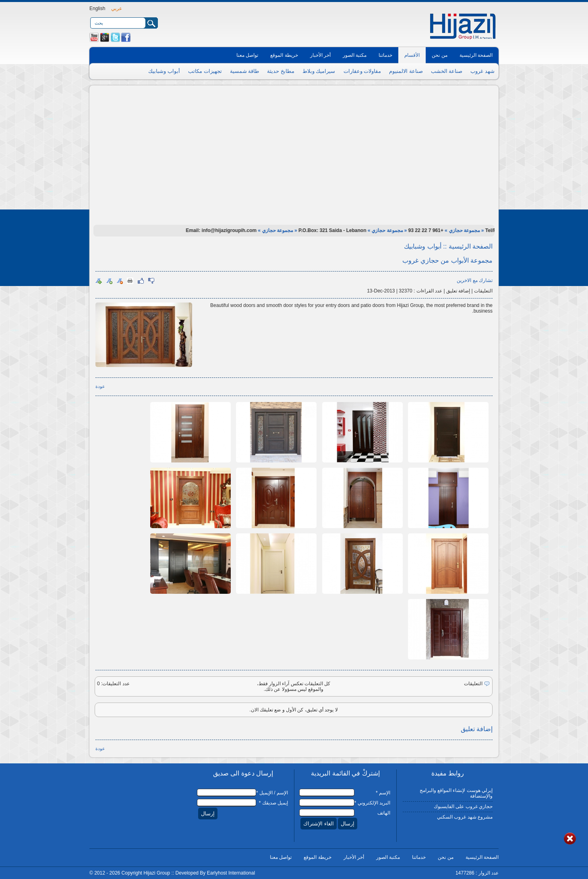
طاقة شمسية (245, 71)
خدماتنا (385, 55)
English (97, 8)
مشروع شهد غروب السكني (465, 817)
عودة (100, 386)
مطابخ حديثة (281, 71)
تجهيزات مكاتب (205, 71)
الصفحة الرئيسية (476, 55)
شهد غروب (482, 71)
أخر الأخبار (320, 55)
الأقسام (412, 55)
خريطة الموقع (284, 55)
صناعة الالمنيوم (406, 71)
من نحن (439, 55)
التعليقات (483, 291)
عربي (117, 8)
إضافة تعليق (458, 291)
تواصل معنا (247, 55)
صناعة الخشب (447, 71)
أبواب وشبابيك (164, 71)
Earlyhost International (231, 873)
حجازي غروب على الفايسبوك (463, 806)
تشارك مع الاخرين (475, 280)
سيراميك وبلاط (319, 71)
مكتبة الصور (355, 55)
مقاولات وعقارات (362, 71)
